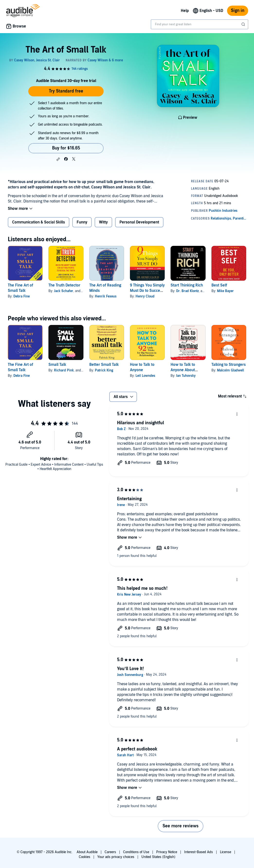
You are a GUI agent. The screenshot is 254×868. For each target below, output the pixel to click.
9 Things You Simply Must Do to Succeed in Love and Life (147, 291)
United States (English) (158, 857)
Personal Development (139, 222)
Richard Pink (64, 370)
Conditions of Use (136, 852)
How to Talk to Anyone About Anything (183, 370)
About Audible (87, 852)
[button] (58, 159)
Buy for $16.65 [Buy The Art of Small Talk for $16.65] (66, 148)
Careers (110, 852)
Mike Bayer (225, 291)
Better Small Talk (104, 365)
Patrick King (104, 370)
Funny (82, 222)
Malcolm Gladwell (231, 370)
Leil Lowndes (145, 376)
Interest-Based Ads (199, 852)
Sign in (238, 11)
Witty (103, 222)
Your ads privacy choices (116, 857)
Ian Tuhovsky (186, 376)
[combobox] (200, 24)
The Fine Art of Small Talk (20, 288)
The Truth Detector (64, 285)
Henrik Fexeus (106, 296)
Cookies (85, 857)
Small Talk (57, 365)
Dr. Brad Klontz (187, 291)
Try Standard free (66, 91)
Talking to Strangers (229, 365)
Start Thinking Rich (187, 285)
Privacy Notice (167, 852)
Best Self (219, 285)
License (226, 852)
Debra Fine (22, 296)
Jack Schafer (64, 291)
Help (185, 11)
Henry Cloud (145, 296)
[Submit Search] (244, 24)
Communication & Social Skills (39, 222)
